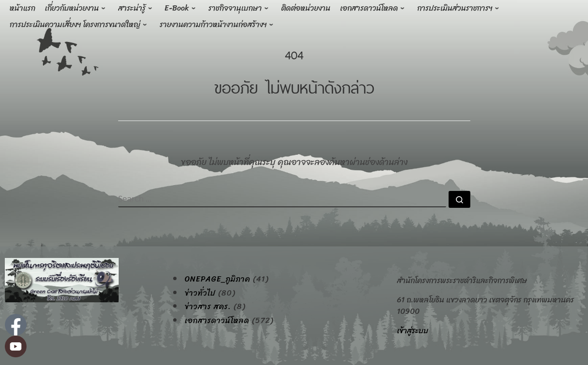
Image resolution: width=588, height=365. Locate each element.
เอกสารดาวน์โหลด (217, 321)
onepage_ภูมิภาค (218, 279)
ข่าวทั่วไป (200, 293)
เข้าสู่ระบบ (413, 331)
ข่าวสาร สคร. (208, 307)
